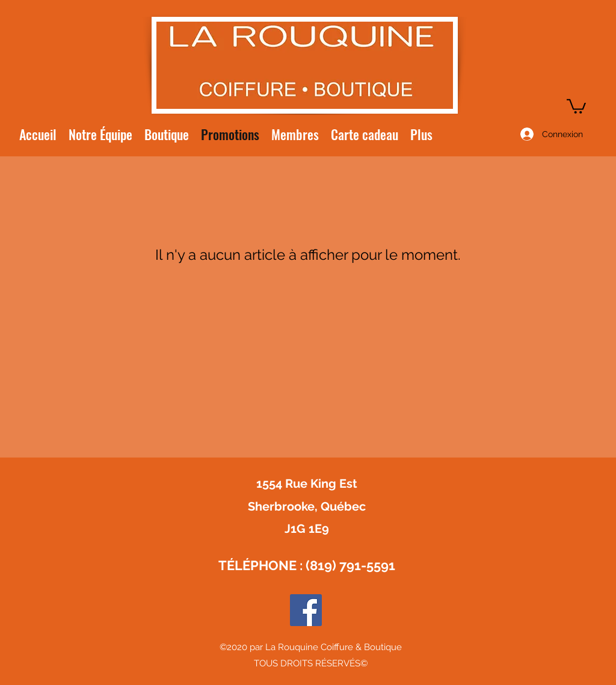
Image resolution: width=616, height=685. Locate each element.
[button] (576, 106)
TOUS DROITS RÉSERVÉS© (311, 663)
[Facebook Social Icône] (306, 610)
